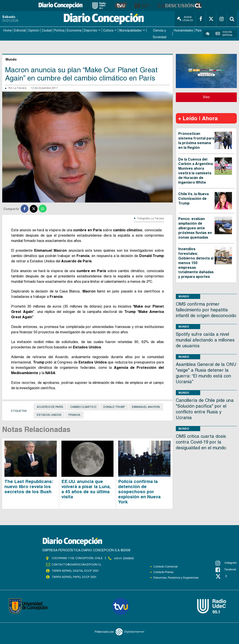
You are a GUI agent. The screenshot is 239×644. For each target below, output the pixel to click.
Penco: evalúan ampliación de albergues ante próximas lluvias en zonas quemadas (195, 228)
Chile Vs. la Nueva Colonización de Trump (193, 198)
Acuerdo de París (50, 406)
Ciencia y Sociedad (160, 33)
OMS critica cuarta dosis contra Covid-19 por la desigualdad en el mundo (201, 442)
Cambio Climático (83, 406)
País (199, 30)
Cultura (108, 30)
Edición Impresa (224, 33)
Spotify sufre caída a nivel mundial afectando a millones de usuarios (205, 340)
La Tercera (20, 88)
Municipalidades (130, 30)
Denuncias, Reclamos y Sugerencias (176, 577)
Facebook (226, 569)
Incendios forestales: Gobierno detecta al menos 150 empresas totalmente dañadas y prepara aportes (196, 263)
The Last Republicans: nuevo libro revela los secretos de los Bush (29, 486)
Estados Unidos (49, 414)
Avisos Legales (185, 19)
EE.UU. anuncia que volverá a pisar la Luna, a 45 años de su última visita (86, 489)
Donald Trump (114, 406)
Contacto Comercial (166, 566)
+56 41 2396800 (124, 558)
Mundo (184, 296)
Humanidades (183, 30)
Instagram (226, 563)
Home (8, 30)
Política (59, 30)
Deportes (90, 30)
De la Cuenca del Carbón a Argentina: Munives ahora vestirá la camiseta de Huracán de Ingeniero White (196, 170)
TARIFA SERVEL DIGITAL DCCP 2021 (75, 570)
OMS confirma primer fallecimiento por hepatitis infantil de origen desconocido (206, 309)
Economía (74, 30)
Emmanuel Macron (146, 406)
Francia (74, 414)
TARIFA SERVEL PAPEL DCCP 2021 (74, 576)
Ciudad (47, 30)
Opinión (34, 30)
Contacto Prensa (163, 572)
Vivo (206, 97)
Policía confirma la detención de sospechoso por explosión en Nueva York (139, 491)
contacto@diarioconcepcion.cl (76, 564)
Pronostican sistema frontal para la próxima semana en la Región (196, 140)
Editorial (20, 30)
